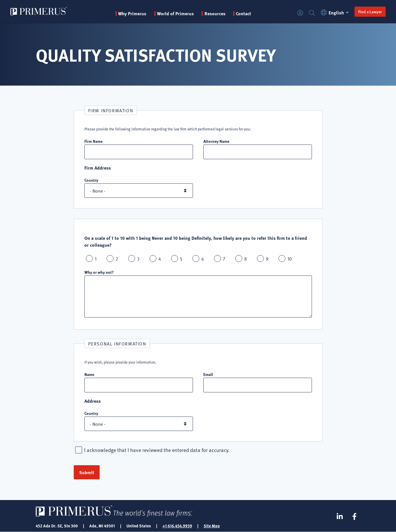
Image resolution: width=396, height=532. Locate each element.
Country (91, 180)
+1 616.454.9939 (177, 526)
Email (208, 374)
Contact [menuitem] (244, 14)
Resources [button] (215, 14)
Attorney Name (216, 141)
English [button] (336, 13)
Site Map (212, 526)
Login (300, 13)
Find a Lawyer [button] (370, 12)
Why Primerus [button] (132, 14)
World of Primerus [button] (175, 14)
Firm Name (93, 141)
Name (89, 374)
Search (312, 13)
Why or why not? (99, 272)
